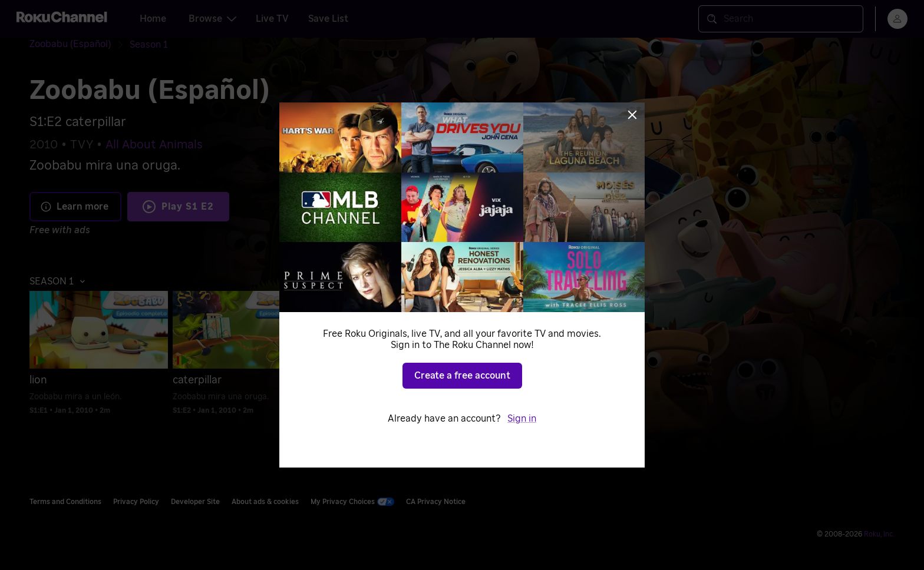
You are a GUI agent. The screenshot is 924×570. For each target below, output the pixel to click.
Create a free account (462, 376)
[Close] (632, 115)
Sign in (522, 419)
